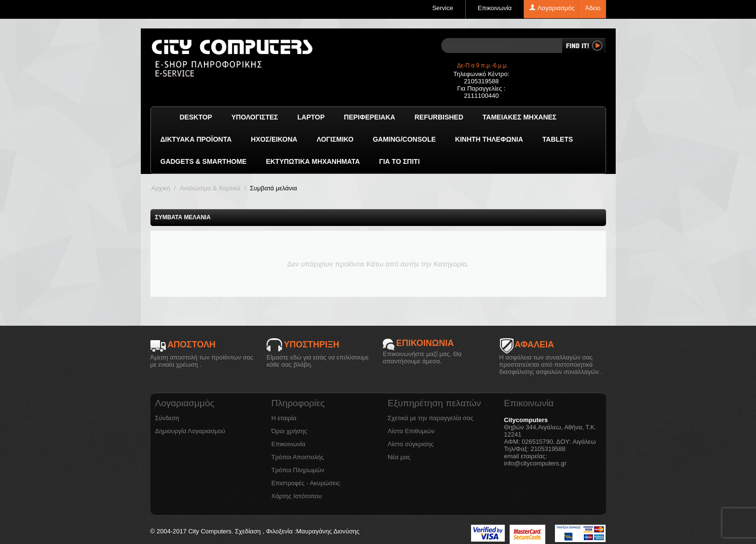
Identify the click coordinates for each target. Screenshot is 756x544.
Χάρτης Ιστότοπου (297, 496)
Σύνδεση (167, 418)
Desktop (196, 117)
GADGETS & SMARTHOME (204, 161)
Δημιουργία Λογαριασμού (190, 431)
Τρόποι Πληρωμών (298, 470)
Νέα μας (399, 457)
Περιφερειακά (369, 117)
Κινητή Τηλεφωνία (489, 139)
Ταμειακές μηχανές (520, 117)
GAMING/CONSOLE (404, 139)
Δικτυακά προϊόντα (196, 139)
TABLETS (558, 139)
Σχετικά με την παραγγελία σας (431, 418)
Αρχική (161, 188)
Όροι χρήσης (289, 431)
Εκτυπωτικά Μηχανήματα (313, 161)
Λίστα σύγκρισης (411, 444)
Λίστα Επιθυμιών (411, 431)
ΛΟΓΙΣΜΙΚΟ (335, 139)
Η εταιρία (284, 418)
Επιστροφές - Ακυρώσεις (306, 483)
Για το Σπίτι (399, 161)
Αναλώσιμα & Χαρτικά (210, 188)
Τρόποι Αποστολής (298, 457)
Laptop (311, 117)
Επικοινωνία (495, 8)
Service (442, 8)
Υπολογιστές (255, 117)
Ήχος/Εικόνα (274, 139)
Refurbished (439, 117)
